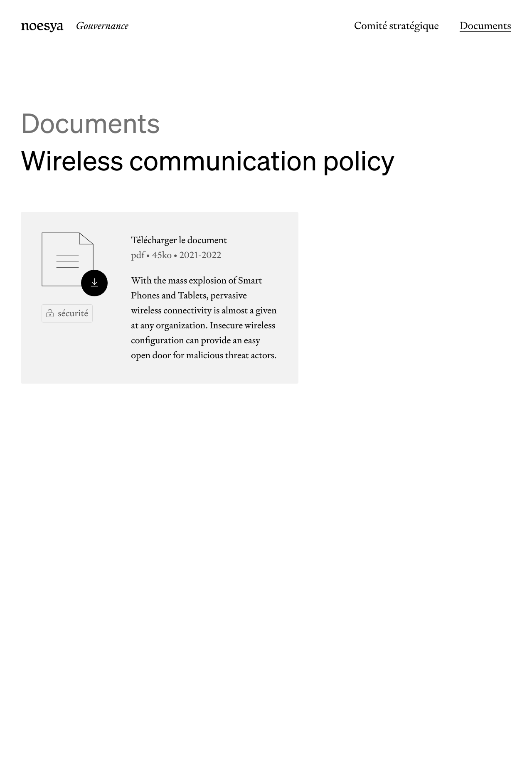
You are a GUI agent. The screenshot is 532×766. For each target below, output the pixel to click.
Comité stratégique (397, 26)
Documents (485, 26)
